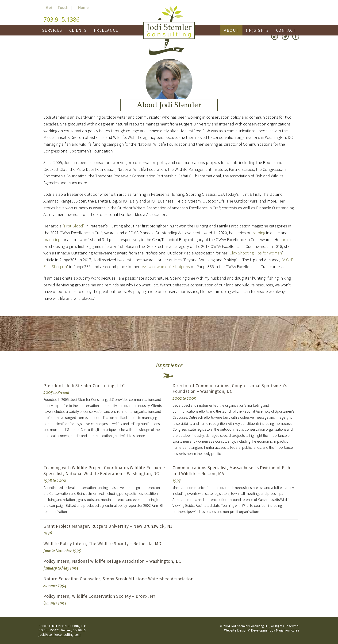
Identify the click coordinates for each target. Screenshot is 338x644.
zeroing (259, 233)
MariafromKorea (288, 630)
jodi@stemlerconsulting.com (60, 634)
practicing (52, 240)
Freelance (106, 30)
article (287, 240)
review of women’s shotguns (165, 267)
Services (52, 30)
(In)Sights (257, 30)
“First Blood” (73, 226)
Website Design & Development (248, 630)
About (231, 30)
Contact (286, 30)
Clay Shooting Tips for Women (256, 253)
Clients (78, 30)
